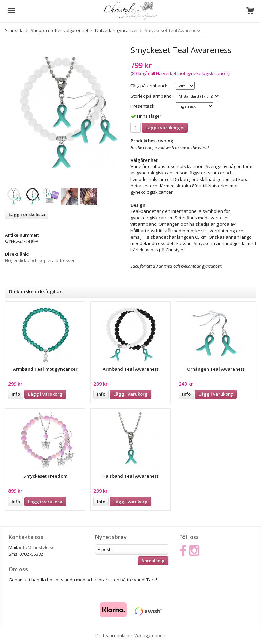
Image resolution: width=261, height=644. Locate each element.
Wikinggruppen (150, 635)
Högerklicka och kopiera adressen (40, 260)
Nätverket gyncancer (117, 30)
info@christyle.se (37, 547)
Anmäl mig (153, 561)
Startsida (14, 30)
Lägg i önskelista (27, 214)
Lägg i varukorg (45, 394)
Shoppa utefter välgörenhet (59, 30)
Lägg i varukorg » (165, 128)
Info (16, 394)
